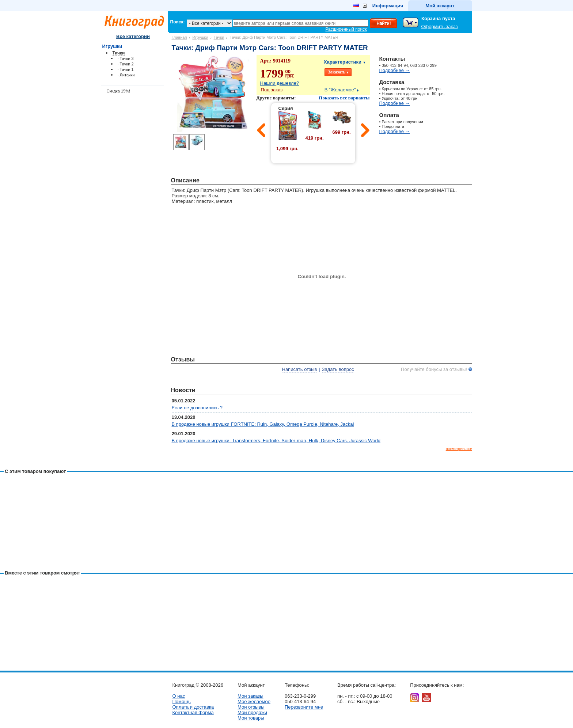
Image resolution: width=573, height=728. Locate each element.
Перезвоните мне (304, 707)
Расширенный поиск (346, 29)
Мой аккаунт (440, 6)
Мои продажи (252, 712)
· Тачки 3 (126, 58)
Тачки (219, 37)
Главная (179, 37)
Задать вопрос (338, 369)
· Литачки (126, 75)
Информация (388, 6)
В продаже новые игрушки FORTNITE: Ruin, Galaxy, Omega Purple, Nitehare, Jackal (263, 424)
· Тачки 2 (126, 64)
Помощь (182, 702)
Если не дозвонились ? (197, 408)
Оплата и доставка (193, 707)
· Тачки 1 (126, 69)
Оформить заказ (440, 26)
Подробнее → (395, 70)
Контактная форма (193, 712)
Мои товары (251, 718)
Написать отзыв (300, 369)
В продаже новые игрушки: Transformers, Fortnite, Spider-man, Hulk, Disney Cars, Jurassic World (276, 441)
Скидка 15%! (119, 91)
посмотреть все (459, 448)
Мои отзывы (251, 707)
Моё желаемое (254, 702)
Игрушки (200, 37)
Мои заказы (251, 696)
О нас (179, 696)
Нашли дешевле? (280, 83)
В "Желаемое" (340, 90)
